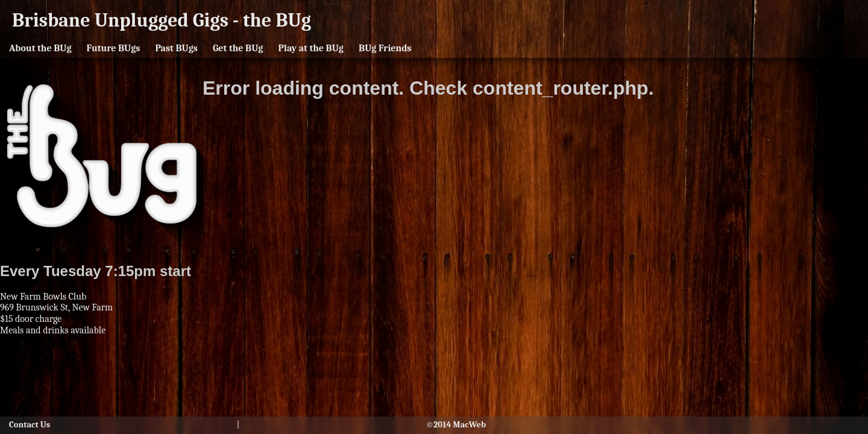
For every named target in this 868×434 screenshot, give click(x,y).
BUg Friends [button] (385, 48)
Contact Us (30, 425)
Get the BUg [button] (238, 48)
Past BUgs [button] (176, 48)
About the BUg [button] (40, 48)
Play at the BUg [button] (311, 48)
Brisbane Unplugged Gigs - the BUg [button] (162, 20)
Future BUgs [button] (114, 48)
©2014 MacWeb (456, 425)
